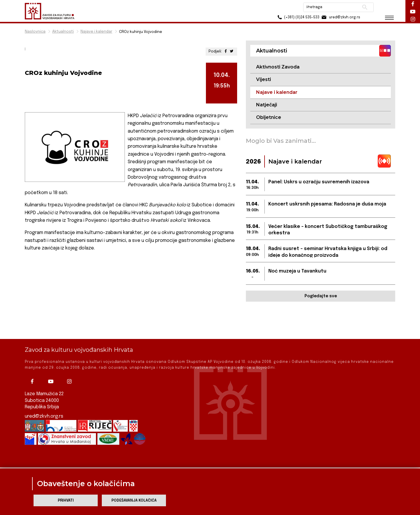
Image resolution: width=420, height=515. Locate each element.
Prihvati (66, 501)
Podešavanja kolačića (134, 501)
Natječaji (267, 105)
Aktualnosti (63, 32)
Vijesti (264, 79)
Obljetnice (269, 117)
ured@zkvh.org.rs (44, 394)
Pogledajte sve (321, 296)
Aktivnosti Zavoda (278, 67)
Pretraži (365, 7)
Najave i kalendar (96, 32)
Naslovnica (35, 32)
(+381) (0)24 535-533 (298, 17)
